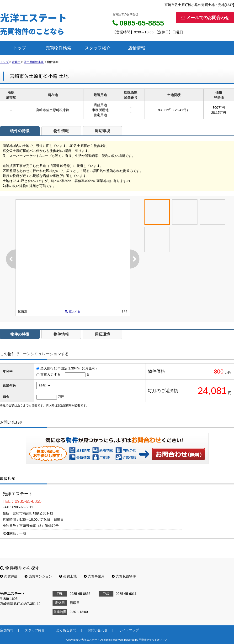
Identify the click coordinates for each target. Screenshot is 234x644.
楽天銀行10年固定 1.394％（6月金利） (69, 368)
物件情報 (61, 131)
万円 (61, 397)
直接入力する (50, 374)
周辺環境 (102, 131)
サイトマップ (129, 630)
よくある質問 (66, 630)
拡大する (73, 312)
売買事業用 (94, 576)
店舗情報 (137, 48)
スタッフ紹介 (98, 48)
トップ (20, 48)
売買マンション (38, 576)
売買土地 (68, 576)
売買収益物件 (124, 576)
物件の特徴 (20, 131)
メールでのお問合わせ (205, 18)
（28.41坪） (181, 110)
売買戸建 (9, 576)
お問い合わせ (179, 454)
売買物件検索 (58, 48)
